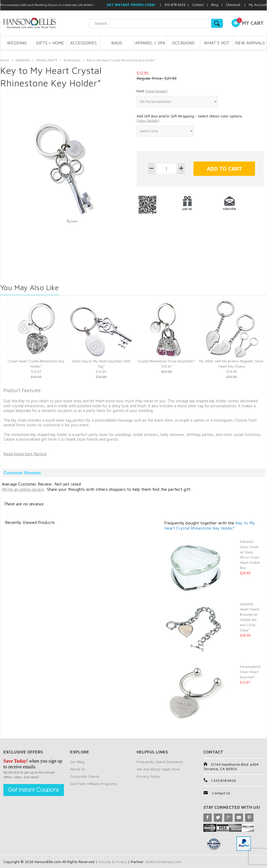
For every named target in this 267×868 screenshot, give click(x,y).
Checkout (233, 5)
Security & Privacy (114, 862)
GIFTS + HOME (50, 43)
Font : (153, 91)
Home (5, 60)
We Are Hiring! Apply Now (158, 769)
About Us (78, 769)
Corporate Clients (85, 776)
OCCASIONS (183, 43)
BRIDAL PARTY (47, 60)
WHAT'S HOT (217, 43)
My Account (258, 5)
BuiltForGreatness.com (166, 862)
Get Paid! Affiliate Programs (93, 784)
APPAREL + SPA (150, 43)
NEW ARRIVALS (250, 43)
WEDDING (17, 43)
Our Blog (77, 762)
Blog (215, 5)
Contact (198, 5)
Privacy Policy (148, 776)
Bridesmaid (72, 60)
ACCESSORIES (83, 43)
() (156, 91)
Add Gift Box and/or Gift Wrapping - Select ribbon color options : (189, 118)
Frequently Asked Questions (160, 762)
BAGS (117, 43)
